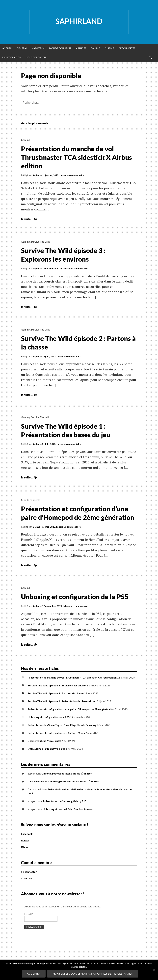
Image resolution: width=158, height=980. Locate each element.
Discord (26, 847)
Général (22, 48)
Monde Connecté (60, 48)
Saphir (36, 175)
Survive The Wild (41, 242)
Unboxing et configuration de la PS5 (75, 597)
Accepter (34, 973)
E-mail (29, 914)
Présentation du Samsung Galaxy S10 (65, 801)
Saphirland (79, 21)
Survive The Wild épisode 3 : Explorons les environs (58, 685)
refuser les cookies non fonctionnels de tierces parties (93, 973)
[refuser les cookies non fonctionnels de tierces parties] (154, 970)
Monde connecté (31, 500)
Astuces (81, 48)
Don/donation (12, 57)
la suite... (29, 219)
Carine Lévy (35, 781)
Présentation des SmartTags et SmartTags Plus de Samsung (62, 725)
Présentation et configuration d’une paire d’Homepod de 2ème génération (71, 709)
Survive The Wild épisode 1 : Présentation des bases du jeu (62, 701)
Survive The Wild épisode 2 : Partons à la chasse (56, 693)
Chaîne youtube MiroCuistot (44, 741)
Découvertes (127, 48)
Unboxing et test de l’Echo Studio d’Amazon (67, 773)
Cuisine (109, 48)
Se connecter (29, 872)
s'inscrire (26, 878)
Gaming (95, 48)
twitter (25, 840)
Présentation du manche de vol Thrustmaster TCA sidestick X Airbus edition (77, 157)
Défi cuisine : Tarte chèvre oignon (47, 749)
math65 (36, 527)
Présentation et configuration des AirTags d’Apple (57, 733)
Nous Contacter (36, 57)
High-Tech (38, 48)
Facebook (27, 834)
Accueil (7, 48)
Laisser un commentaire (72, 175)
